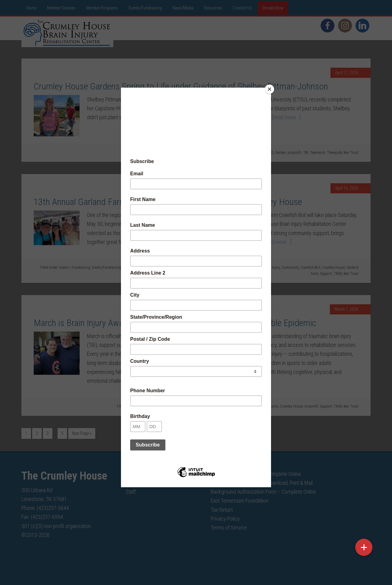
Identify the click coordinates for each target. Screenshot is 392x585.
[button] (364, 547)
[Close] (269, 89)
